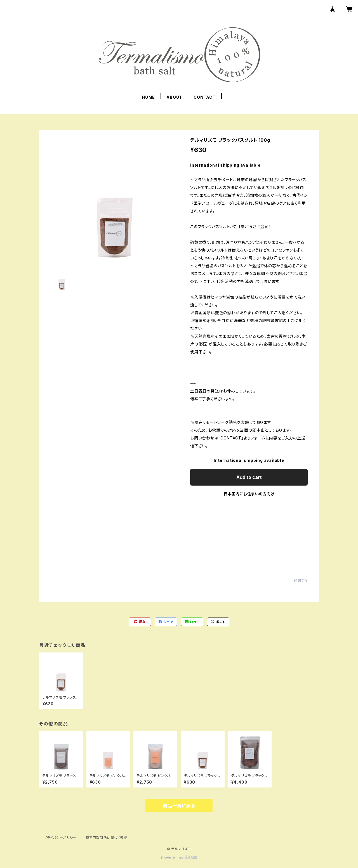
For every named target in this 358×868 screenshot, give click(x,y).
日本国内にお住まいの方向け (249, 494)
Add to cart (249, 477)
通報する (301, 580)
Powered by (179, 858)
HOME (148, 97)
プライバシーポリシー (60, 838)
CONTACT (205, 97)
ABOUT (174, 97)
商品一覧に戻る (179, 806)
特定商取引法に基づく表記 (107, 838)
